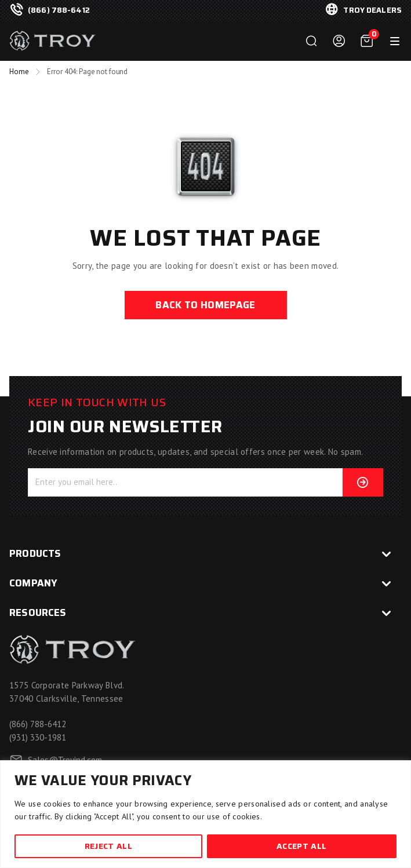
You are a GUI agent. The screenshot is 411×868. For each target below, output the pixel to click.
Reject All (108, 846)
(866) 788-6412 (59, 10)
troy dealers (372, 10)
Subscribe (356, 482)
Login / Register (339, 41)
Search (311, 41)
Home (19, 72)
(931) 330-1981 (38, 737)
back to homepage (205, 305)
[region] (205, 814)
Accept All (301, 846)
